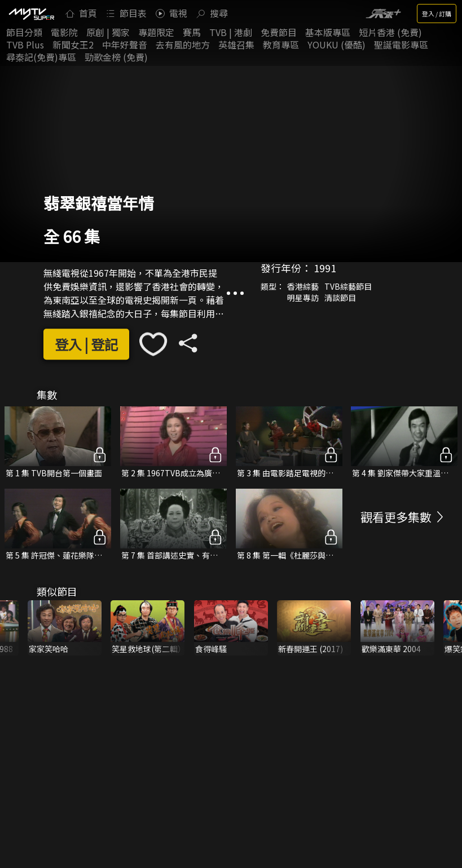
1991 (325, 268)
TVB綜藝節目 (348, 286)
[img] (31, 14)
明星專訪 (303, 298)
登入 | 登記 (86, 344)
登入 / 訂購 (437, 14)
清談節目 (340, 298)
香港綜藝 (303, 286)
